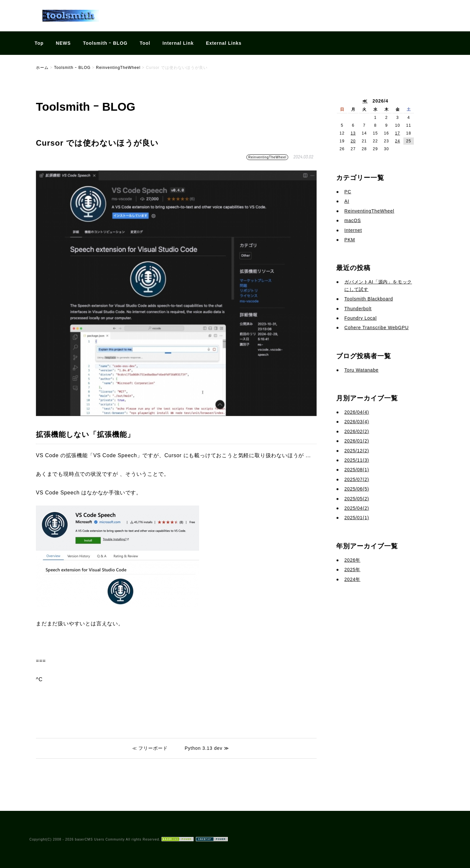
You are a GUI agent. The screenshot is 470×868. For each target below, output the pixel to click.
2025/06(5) (357, 489)
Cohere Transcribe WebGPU (376, 328)
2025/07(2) (357, 479)
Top (39, 43)
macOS (353, 220)
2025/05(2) (357, 499)
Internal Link (178, 43)
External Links (224, 43)
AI (347, 201)
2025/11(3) (357, 460)
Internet (353, 230)
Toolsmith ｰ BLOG (105, 43)
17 (397, 133)
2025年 (352, 570)
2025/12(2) (357, 451)
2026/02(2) (357, 431)
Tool (145, 43)
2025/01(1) (357, 518)
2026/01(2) (357, 441)
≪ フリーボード (150, 748)
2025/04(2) (357, 508)
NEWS (63, 43)
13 (353, 133)
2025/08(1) (357, 470)
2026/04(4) (357, 412)
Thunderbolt (358, 309)
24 (397, 141)
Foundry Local (360, 318)
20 (353, 141)
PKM (350, 240)
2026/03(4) (357, 422)
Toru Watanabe (361, 370)
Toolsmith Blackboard (369, 299)
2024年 (352, 579)
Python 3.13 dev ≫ (207, 748)
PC (348, 192)
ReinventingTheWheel (267, 157)
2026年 (352, 560)
